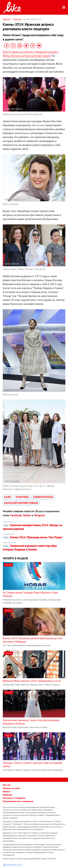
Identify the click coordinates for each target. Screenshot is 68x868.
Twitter (27, 515)
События (17, 19)
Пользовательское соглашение (18, 801)
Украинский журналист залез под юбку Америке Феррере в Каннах (30, 548)
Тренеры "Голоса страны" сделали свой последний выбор (32, 764)
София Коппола (43, 497)
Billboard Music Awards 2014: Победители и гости (32, 681)
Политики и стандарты (14, 798)
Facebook (16, 515)
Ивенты (6, 791)
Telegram (40, 515)
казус (8, 497)
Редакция (7, 795)
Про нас (7, 785)
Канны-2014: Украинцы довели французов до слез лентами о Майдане (33, 640)
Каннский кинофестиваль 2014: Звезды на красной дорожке (32, 527)
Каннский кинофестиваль (21, 503)
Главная (6, 19)
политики (22, 497)
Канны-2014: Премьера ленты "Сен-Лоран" (33, 537)
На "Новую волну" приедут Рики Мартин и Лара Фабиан (30, 594)
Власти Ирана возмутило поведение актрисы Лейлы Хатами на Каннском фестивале (31, 54)
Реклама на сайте (11, 788)
